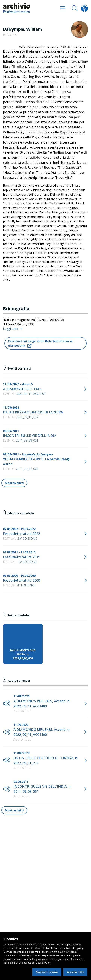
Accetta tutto (75, 972)
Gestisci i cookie (47, 972)
